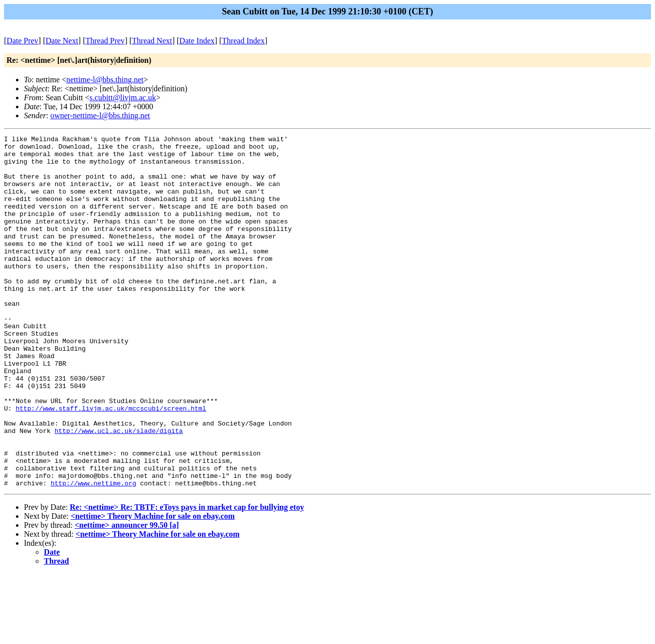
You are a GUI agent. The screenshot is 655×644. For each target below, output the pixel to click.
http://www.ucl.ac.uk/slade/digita (118, 490)
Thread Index (243, 41)
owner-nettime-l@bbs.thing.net (100, 115)
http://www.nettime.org (94, 553)
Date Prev (22, 41)
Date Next (62, 41)
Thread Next (152, 41)
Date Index (197, 41)
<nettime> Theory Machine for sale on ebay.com (153, 586)
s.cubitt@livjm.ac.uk (123, 98)
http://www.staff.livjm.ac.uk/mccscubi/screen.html (111, 463)
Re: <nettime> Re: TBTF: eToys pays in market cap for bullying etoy (187, 577)
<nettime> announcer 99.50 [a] (127, 595)
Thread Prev (105, 41)
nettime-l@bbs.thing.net (105, 80)
